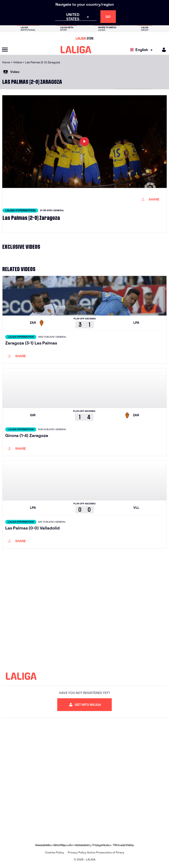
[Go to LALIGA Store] (84, 38)
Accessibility (83, 845)
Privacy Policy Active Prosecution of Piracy (96, 852)
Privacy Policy (124, 845)
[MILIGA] (162, 50)
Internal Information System (53, 845)
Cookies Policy (55, 852)
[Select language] (142, 50)
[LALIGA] (76, 50)
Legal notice (103, 845)
